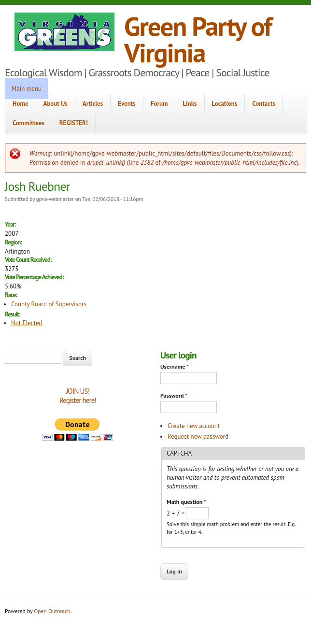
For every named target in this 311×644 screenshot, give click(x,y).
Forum (159, 104)
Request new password (198, 436)
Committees (28, 123)
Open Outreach (52, 611)
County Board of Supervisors (49, 304)
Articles (93, 104)
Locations (225, 104)
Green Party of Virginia (198, 39)
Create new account (194, 426)
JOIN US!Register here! (78, 396)
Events (127, 104)
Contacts (264, 104)
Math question (186, 502)
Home (21, 104)
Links (190, 104)
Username (175, 366)
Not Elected (27, 323)
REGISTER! (74, 123)
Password (174, 395)
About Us (56, 104)
